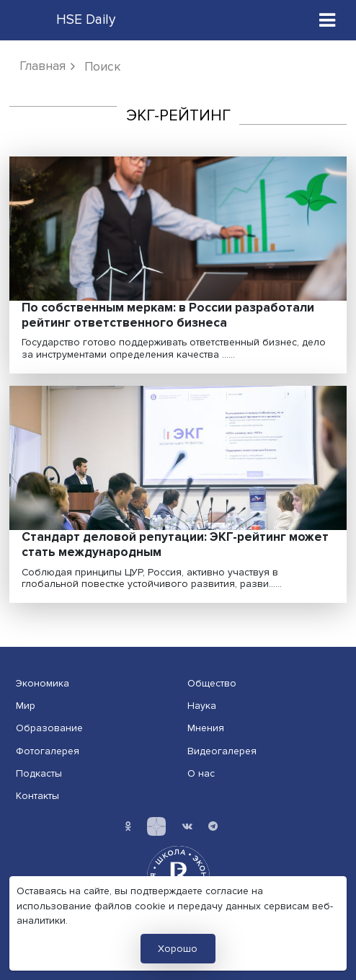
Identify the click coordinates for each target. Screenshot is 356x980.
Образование (49, 728)
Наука (202, 706)
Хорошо (178, 949)
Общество (212, 683)
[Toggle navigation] (328, 20)
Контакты (37, 796)
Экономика (43, 683)
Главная (43, 66)
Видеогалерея (222, 751)
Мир (26, 706)
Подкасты (39, 773)
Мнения (206, 728)
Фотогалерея (48, 751)
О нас (201, 773)
